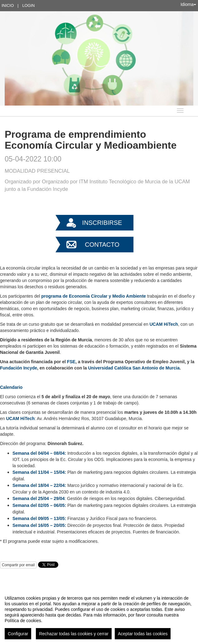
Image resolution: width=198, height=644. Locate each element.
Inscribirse (102, 223)
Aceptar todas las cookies (143, 634)
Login (28, 5)
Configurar (18, 634)
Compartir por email (18, 565)
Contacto (102, 245)
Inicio (8, 5)
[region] (99, 615)
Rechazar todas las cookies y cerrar (74, 634)
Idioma (188, 4)
